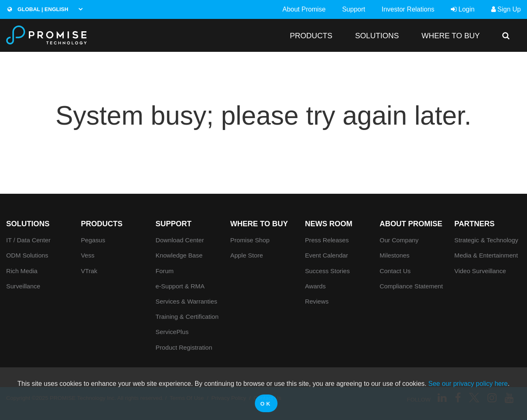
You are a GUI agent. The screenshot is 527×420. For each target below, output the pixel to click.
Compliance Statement (411, 286)
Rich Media (22, 271)
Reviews (317, 301)
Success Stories (328, 271)
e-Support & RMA (180, 286)
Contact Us (395, 271)
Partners (475, 224)
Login (463, 9)
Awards (315, 286)
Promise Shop (250, 240)
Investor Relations (408, 9)
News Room (329, 224)
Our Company (399, 240)
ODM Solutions (27, 255)
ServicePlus (172, 332)
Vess (87, 255)
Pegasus (93, 240)
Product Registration (184, 347)
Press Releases (327, 240)
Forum (165, 271)
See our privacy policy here (468, 384)
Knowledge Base (179, 255)
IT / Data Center (28, 240)
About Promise (304, 9)
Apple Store (246, 255)
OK (266, 404)
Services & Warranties (187, 301)
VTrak (89, 271)
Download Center (180, 240)
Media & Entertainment (486, 255)
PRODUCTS (311, 36)
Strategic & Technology (486, 240)
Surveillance (23, 286)
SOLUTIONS (377, 36)
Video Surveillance (480, 271)
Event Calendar (327, 255)
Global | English (38, 9)
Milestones (395, 255)
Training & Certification (187, 317)
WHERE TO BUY (451, 36)
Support (354, 9)
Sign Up (506, 9)
